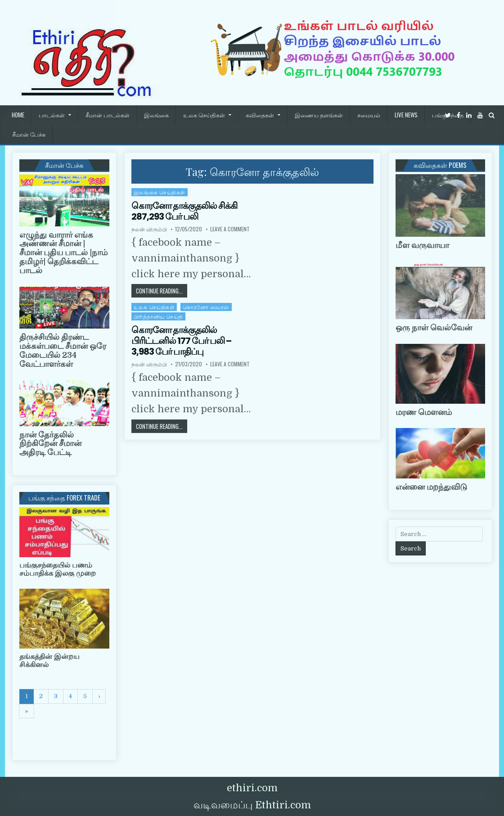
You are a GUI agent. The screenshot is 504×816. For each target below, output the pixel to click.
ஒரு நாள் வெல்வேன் (434, 328)
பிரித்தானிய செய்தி (158, 316)
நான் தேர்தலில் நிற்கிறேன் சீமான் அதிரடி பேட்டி (50, 444)
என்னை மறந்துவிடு (431, 487)
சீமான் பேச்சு (29, 134)
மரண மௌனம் (424, 412)
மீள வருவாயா (422, 245)
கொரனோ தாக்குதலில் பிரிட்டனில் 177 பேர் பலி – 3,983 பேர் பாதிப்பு (181, 341)
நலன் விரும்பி (149, 229)
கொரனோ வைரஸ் (206, 307)
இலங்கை (156, 115)
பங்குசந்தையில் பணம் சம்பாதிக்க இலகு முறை (58, 569)
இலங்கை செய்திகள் (160, 192)
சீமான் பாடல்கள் (108, 115)
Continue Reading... (162, 291)
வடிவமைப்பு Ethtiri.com (252, 805)
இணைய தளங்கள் (319, 115)
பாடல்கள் (52, 115)
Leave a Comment (230, 229)
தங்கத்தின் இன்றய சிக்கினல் (49, 661)
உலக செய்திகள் (204, 115)
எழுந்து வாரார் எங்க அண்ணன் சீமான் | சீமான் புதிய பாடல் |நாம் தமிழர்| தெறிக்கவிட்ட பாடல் (63, 253)
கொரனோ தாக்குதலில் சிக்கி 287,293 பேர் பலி (184, 211)
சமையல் (369, 115)
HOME (18, 115)
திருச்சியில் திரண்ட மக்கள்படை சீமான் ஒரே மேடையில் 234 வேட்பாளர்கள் (63, 350)
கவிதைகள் (260, 115)
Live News (406, 115)
